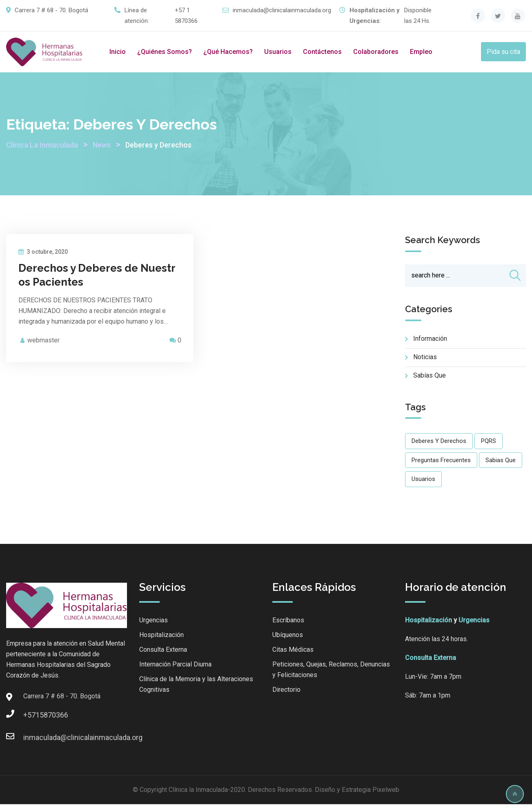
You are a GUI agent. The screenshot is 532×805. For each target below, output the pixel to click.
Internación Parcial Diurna (175, 665)
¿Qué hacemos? (228, 52)
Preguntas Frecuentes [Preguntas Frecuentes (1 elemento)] (441, 461)
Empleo (421, 52)
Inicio (118, 52)
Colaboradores (376, 52)
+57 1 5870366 (186, 16)
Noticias (425, 358)
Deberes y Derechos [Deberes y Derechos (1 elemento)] (439, 442)
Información (430, 339)
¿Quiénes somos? (165, 52)
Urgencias (154, 621)
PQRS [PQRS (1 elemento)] (489, 442)
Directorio (286, 690)
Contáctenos (322, 52)
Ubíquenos (288, 636)
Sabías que (430, 376)
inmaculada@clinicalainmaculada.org (282, 10)
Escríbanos (288, 621)
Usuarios (278, 52)
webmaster (43, 340)
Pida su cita (503, 52)
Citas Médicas (293, 650)
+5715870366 (31, 716)
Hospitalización (161, 636)
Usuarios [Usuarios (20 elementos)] (423, 480)
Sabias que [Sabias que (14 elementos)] (501, 461)
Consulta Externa (163, 650)
